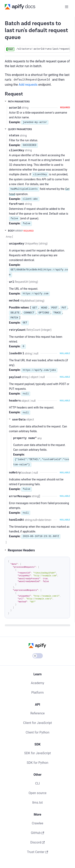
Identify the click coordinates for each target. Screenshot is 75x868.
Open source (38, 793)
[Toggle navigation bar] (67, 7)
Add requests (28, 85)
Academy (37, 683)
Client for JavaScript (38, 723)
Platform (37, 693)
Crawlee (37, 823)
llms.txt (37, 803)
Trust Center (37, 852)
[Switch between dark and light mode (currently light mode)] (38, 656)
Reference (38, 713)
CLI (37, 783)
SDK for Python (38, 763)
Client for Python (37, 732)
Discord (38, 842)
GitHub (37, 833)
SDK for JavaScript (37, 753)
